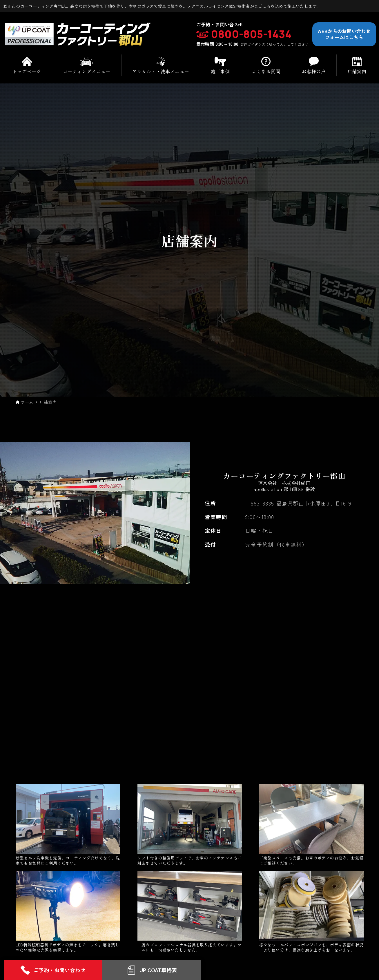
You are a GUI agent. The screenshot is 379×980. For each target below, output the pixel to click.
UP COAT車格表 (152, 970)
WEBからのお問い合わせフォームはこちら (344, 34)
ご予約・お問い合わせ (53, 970)
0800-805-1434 (251, 34)
